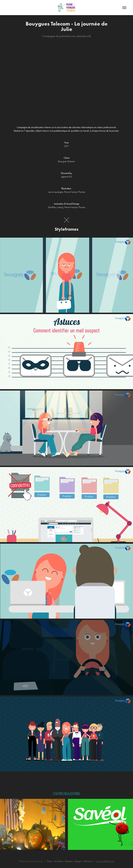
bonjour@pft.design (105, 861)
